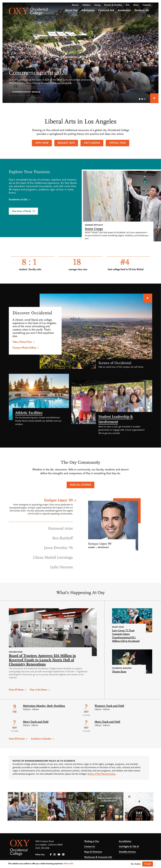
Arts (128, 5)
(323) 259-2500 (42, 848)
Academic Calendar (41, 739)
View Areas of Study (22, 211)
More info (69, 864)
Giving (97, 5)
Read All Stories (80, 485)
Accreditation (125, 841)
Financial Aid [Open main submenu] (106, 10)
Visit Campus (92, 143)
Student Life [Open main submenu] (142, 10)
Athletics (86, 5)
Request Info (66, 143)
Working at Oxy (92, 841)
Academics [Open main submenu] (124, 10)
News (136, 5)
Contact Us (90, 847)
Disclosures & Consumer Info (98, 857)
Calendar (147, 5)
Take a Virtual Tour (22, 342)
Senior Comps (94, 229)
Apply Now (42, 143)
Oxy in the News (39, 690)
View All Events (17, 739)
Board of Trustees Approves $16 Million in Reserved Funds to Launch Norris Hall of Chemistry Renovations (42, 660)
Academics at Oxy (18, 200)
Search (149, 16)
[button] (8, 53)
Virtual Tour (117, 143)
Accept (148, 864)
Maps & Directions (93, 852)
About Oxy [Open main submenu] (71, 10)
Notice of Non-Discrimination (102, 774)
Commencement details (26, 92)
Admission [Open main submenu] (88, 10)
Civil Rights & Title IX (129, 847)
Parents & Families (113, 5)
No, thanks (136, 864)
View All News (16, 690)
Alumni (75, 5)
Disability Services (127, 852)
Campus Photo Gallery (24, 348)
